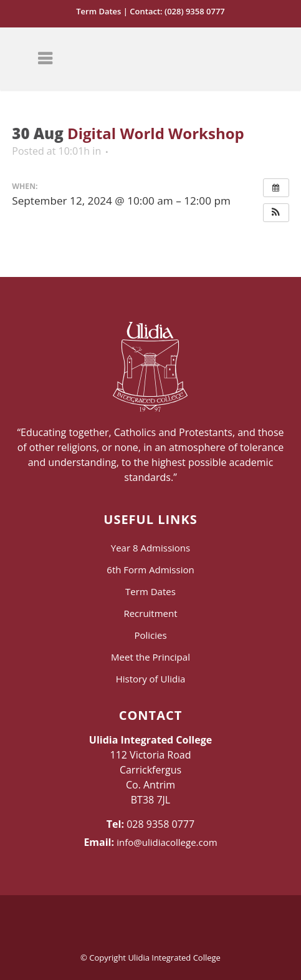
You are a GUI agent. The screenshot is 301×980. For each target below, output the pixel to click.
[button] (276, 213)
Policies (150, 635)
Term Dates (98, 11)
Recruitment (150, 613)
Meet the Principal (150, 657)
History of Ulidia (151, 679)
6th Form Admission (150, 570)
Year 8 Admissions (150, 548)
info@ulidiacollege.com (167, 842)
